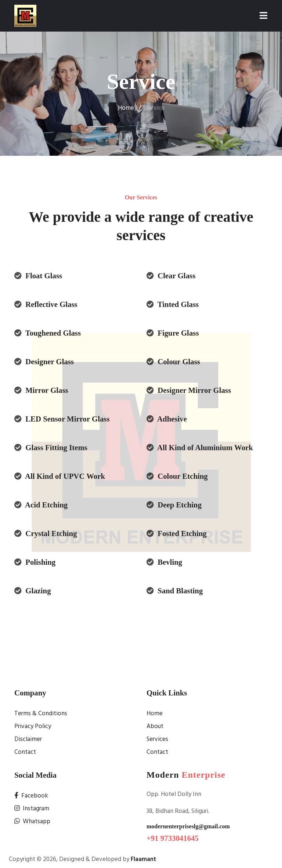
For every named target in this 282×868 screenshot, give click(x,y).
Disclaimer (28, 739)
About (155, 726)
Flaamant (144, 859)
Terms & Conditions (41, 714)
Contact (25, 752)
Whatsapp (32, 822)
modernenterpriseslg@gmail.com (188, 826)
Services (157, 739)
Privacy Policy (33, 726)
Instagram (32, 809)
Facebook (31, 796)
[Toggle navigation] (263, 16)
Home (126, 108)
